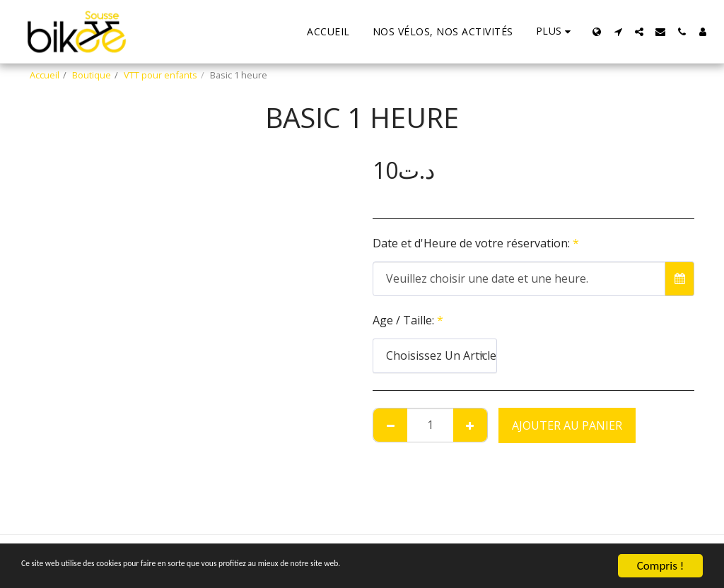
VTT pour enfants (160, 75)
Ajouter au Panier (567, 425)
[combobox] (435, 356)
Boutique (92, 75)
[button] (618, 32)
